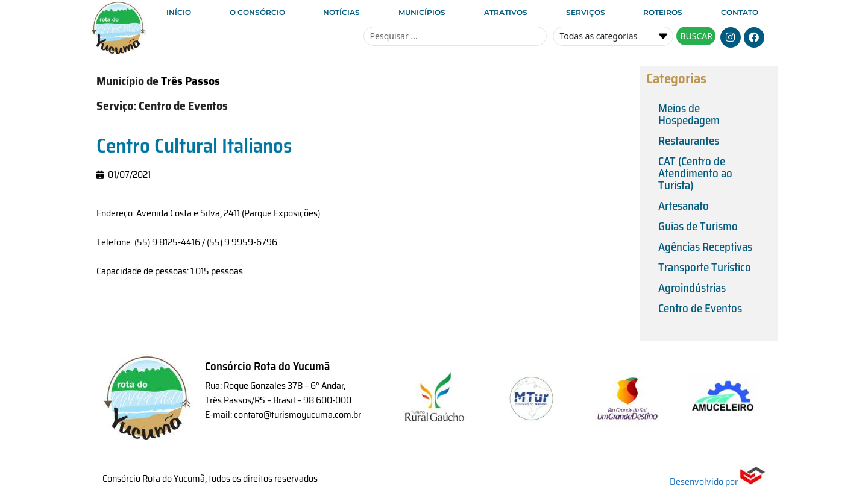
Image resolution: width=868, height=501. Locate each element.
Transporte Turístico (705, 267)
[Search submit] (696, 36)
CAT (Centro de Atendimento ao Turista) (695, 173)
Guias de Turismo (698, 226)
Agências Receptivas (705, 247)
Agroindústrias (692, 288)
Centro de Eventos (700, 308)
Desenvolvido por (718, 481)
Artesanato (684, 206)
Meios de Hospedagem (689, 114)
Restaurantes (689, 140)
